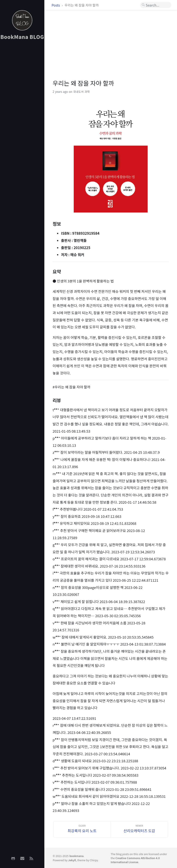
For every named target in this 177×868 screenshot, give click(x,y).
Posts (56, 5)
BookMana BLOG (22, 37)
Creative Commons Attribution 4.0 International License (135, 860)
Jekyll (72, 860)
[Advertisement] (22, 68)
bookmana (77, 856)
